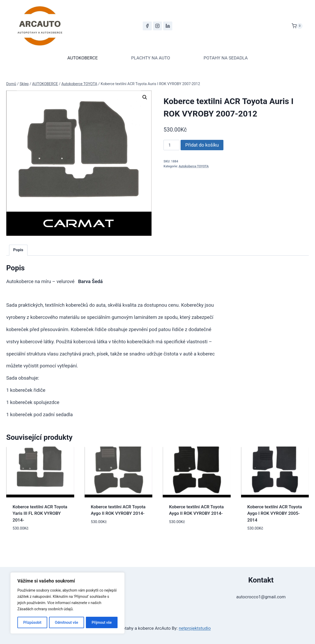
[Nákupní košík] (297, 26)
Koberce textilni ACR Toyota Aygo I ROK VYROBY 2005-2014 (275, 513)
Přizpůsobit (32, 622)
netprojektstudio (195, 628)
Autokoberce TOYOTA (194, 166)
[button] (145, 97)
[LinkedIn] (168, 26)
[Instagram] (157, 26)
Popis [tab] (18, 250)
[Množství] (172, 145)
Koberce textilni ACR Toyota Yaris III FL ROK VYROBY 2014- (40, 513)
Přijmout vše (102, 622)
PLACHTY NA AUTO (151, 58)
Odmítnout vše (67, 622)
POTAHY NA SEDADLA (225, 58)
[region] (67, 603)
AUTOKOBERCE (82, 58)
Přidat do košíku (202, 145)
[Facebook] (147, 26)
